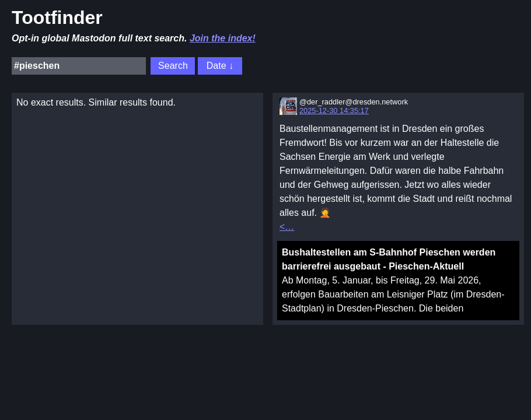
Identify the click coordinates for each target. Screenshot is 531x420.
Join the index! (223, 38)
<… (287, 227)
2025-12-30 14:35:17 (334, 111)
